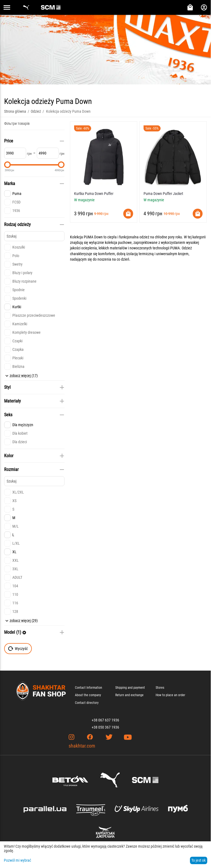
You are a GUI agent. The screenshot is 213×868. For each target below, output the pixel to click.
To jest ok (198, 860)
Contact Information (89, 688)
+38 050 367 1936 (105, 727)
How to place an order (170, 695)
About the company (88, 695)
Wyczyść (18, 649)
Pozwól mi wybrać (17, 860)
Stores (160, 688)
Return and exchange (129, 695)
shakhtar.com (82, 746)
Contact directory (87, 703)
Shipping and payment (130, 688)
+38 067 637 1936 (105, 720)
